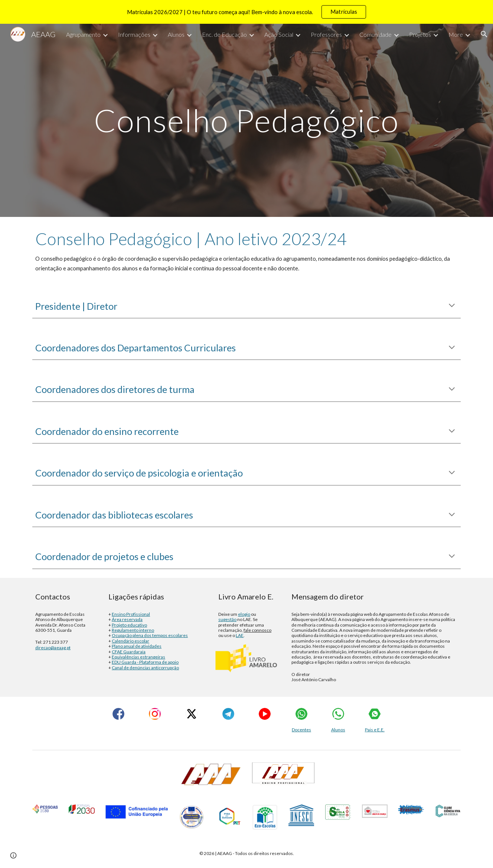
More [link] (456, 34)
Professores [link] (326, 34)
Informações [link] (134, 34)
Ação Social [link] (279, 34)
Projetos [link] (420, 34)
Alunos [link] (176, 34)
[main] (246, 120)
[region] (246, 12)
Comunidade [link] (376, 34)
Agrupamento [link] (83, 34)
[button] (484, 34)
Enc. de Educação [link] (224, 34)
